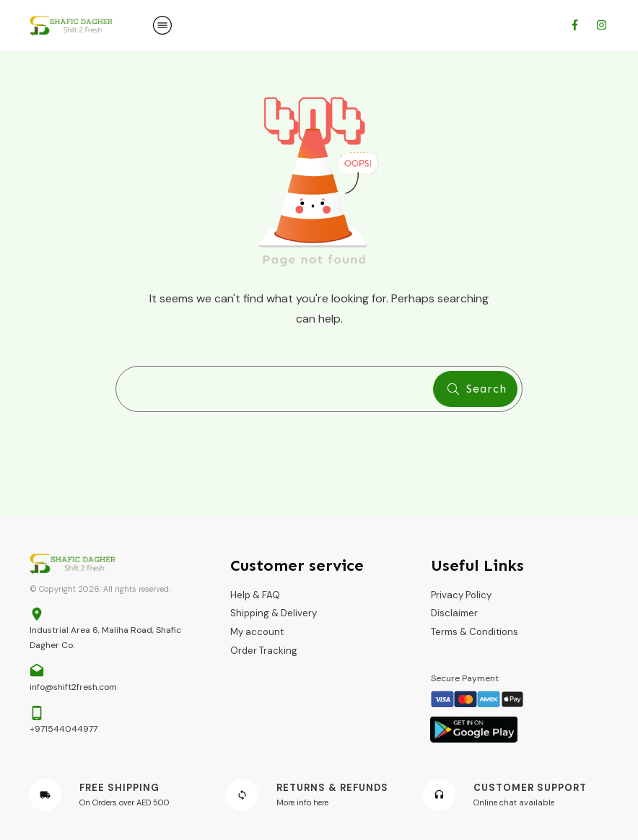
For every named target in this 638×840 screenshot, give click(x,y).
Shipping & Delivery (274, 613)
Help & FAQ (255, 595)
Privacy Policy (461, 595)
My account (257, 632)
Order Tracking (264, 651)
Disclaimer (454, 613)
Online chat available (514, 802)
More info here (302, 802)
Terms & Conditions (475, 632)
